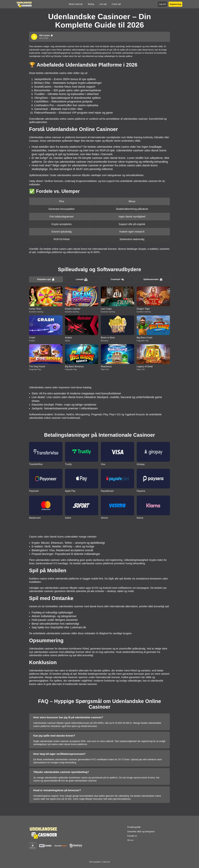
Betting (91, 4)
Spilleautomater (153, 279)
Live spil (103, 4)
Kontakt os (132, 836)
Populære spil (46, 279)
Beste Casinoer (76, 4)
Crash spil (116, 4)
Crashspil (117, 279)
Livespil (82, 279)
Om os (130, 840)
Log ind (162, 4)
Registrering (175, 4)
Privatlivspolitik (134, 827)
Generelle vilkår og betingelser (141, 832)
